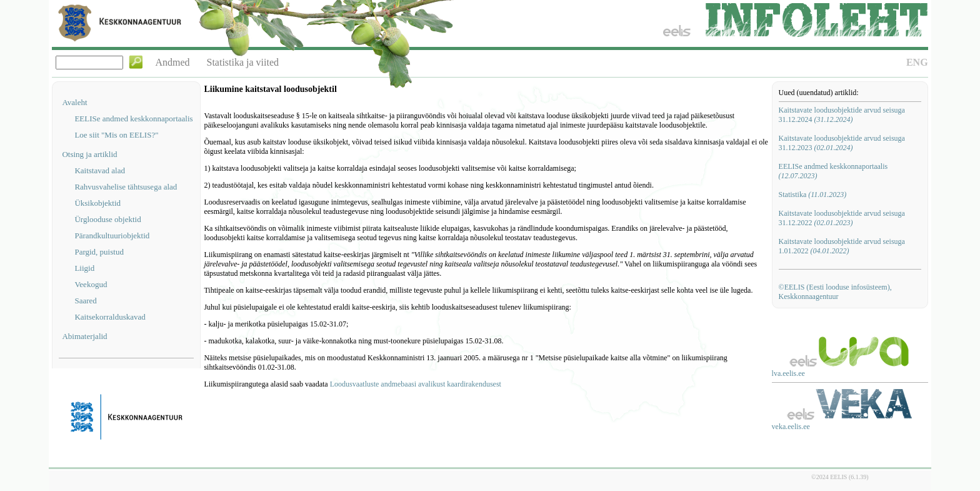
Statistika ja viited (243, 62)
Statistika (813, 195)
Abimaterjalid (84, 336)
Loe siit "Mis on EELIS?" (116, 135)
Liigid (84, 268)
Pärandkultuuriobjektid (112, 235)
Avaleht (74, 102)
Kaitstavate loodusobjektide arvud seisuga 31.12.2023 (842, 143)
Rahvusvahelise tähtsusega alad (126, 187)
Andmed (172, 62)
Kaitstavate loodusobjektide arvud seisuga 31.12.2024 (842, 115)
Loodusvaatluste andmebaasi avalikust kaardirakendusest (416, 384)
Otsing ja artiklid (89, 154)
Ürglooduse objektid (107, 219)
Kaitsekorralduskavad (110, 317)
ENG (917, 62)
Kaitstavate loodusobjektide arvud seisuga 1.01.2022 (842, 246)
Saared (85, 301)
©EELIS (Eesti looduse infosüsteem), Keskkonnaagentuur (835, 292)
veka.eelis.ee (791, 427)
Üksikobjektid (97, 203)
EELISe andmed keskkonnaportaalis (133, 119)
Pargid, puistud (99, 252)
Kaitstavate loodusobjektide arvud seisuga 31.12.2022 (842, 218)
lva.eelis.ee (788, 373)
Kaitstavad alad (100, 170)
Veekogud (91, 284)
